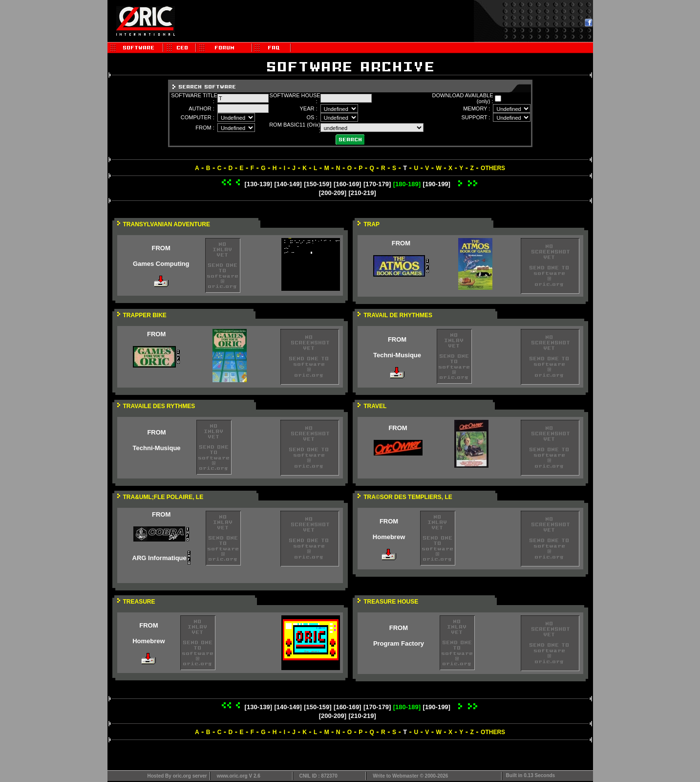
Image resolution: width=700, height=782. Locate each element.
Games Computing (161, 264)
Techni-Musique (397, 355)
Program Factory (399, 643)
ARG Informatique (159, 558)
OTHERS (493, 168)
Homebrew (389, 537)
